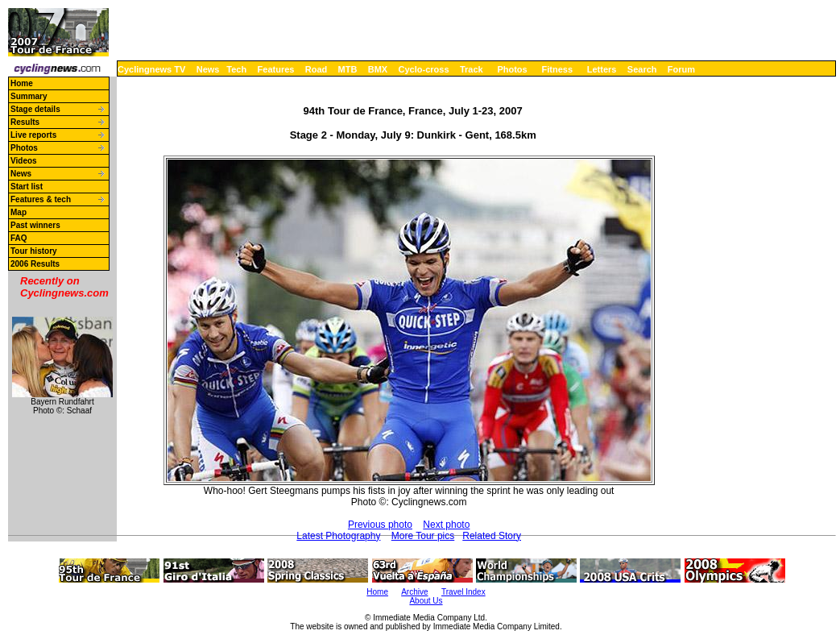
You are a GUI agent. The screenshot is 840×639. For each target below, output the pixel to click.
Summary (29, 96)
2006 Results (35, 264)
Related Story (492, 536)
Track (472, 69)
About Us (426, 601)
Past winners (35, 225)
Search (642, 69)
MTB (348, 69)
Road (317, 69)
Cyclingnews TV (151, 69)
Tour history (34, 251)
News (208, 69)
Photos (512, 69)
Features (276, 69)
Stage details (35, 109)
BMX (378, 69)
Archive (414, 592)
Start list (27, 187)
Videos (24, 161)
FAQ (19, 238)
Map (19, 212)
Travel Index (463, 592)
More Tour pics (423, 536)
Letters (602, 69)
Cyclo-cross (424, 69)
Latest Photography (338, 536)
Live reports (33, 135)
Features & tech (41, 199)
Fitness (557, 69)
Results (25, 122)
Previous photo (380, 525)
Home (22, 83)
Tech (236, 69)
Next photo (446, 525)
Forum (681, 69)
